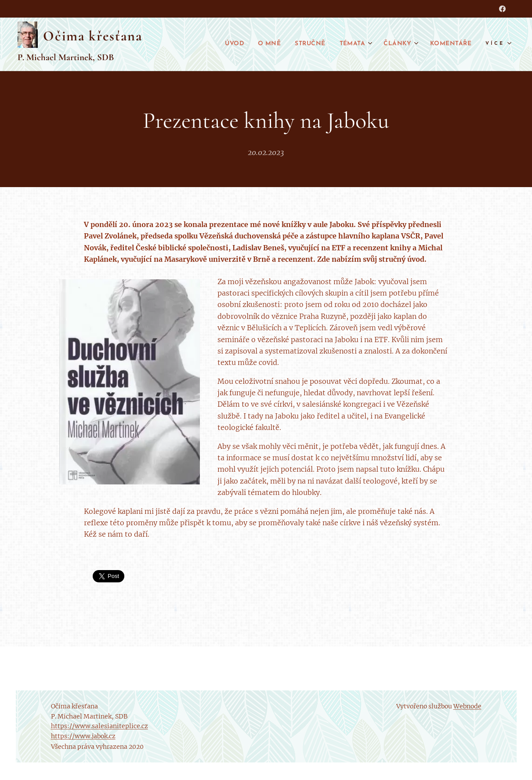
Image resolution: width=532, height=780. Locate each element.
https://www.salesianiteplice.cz (100, 726)
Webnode (467, 706)
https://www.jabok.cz (83, 736)
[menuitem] (216, 44)
